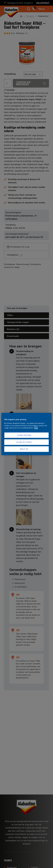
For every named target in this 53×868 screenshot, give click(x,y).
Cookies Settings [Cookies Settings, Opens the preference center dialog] (24, 435)
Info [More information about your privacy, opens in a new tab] (36, 428)
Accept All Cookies (24, 442)
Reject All (24, 449)
